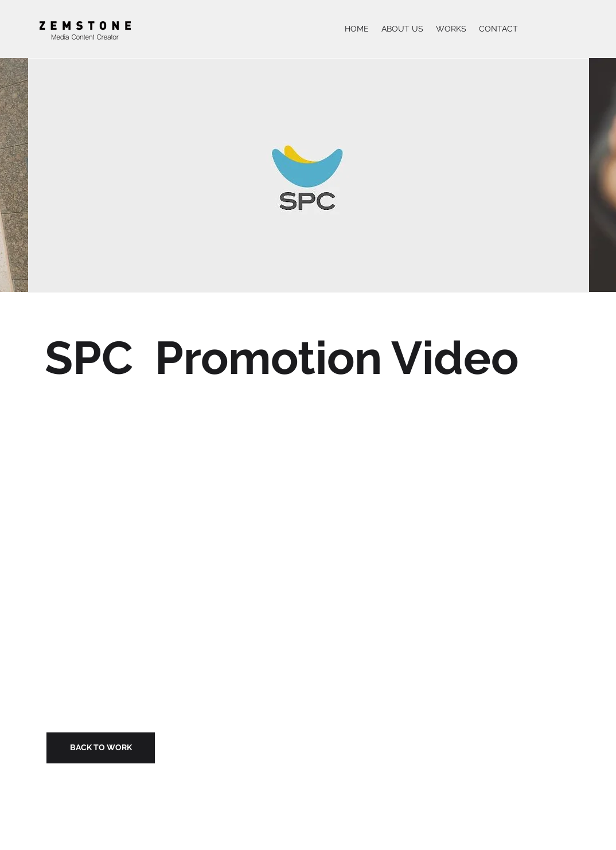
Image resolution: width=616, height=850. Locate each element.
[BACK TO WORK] (101, 748)
